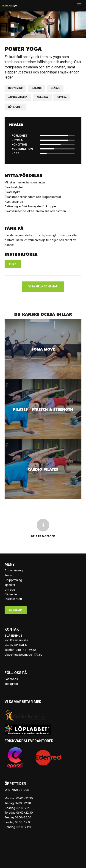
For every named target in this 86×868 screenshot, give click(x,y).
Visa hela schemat (43, 287)
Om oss (10, 590)
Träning (10, 575)
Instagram (11, 684)
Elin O (13, 264)
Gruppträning (13, 580)
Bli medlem (12, 594)
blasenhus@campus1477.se (23, 655)
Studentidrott (13, 599)
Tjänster (10, 585)
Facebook (11, 679)
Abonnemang (14, 570)
